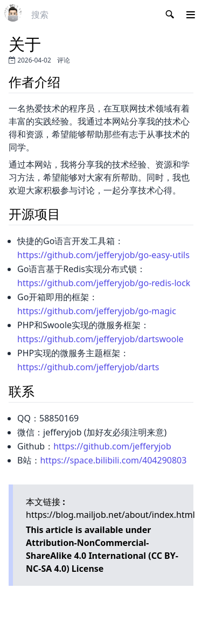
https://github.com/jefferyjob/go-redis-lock (104, 283)
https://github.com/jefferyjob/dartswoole (100, 339)
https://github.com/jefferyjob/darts (88, 367)
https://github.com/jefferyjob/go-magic (97, 311)
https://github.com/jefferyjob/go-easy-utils (103, 255)
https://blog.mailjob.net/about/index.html (110, 515)
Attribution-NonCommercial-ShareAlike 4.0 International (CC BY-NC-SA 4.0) (102, 556)
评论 (64, 60)
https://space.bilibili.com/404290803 (113, 460)
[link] (13, 13)
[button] (191, 15)
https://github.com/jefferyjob (112, 446)
